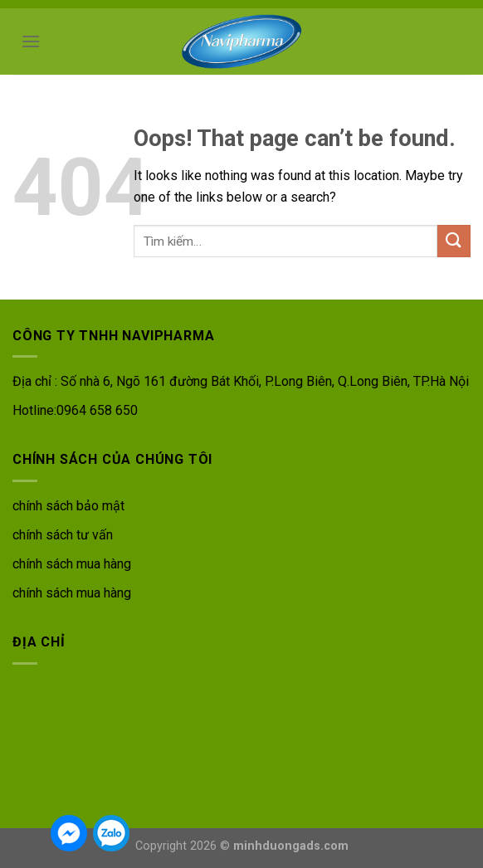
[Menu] (31, 41)
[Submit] (454, 241)
